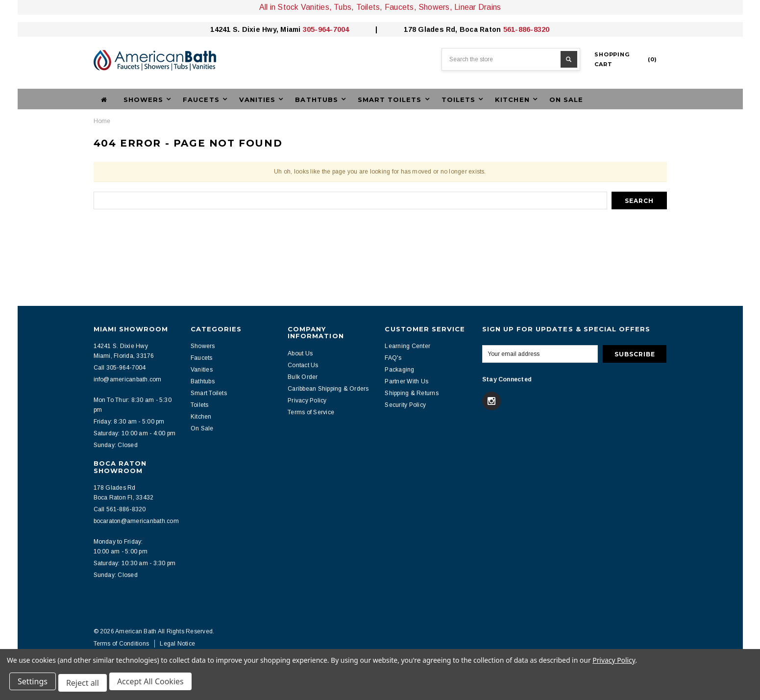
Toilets (200, 405)
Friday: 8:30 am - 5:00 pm (129, 422)
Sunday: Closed (116, 445)
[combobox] (511, 59)
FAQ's (393, 358)
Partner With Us (406, 381)
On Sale (566, 100)
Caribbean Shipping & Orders (328, 389)
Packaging (399, 370)
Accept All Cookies (155, 684)
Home (102, 121)
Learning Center (407, 346)
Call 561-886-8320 (120, 509)
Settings (34, 684)
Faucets (202, 358)
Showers (203, 346)
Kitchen (201, 417)
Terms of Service (311, 412)
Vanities (202, 370)
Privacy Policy (307, 400)
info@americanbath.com (128, 379)
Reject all (86, 684)
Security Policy (405, 405)
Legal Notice (177, 644)
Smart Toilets (209, 393)
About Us (300, 353)
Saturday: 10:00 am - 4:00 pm (135, 433)
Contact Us (303, 365)
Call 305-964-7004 (120, 368)
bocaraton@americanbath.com (136, 521)
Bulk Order (303, 377)
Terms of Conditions (122, 644)
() (626, 59)
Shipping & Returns (411, 393)
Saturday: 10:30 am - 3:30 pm (135, 563)
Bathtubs (203, 381)
